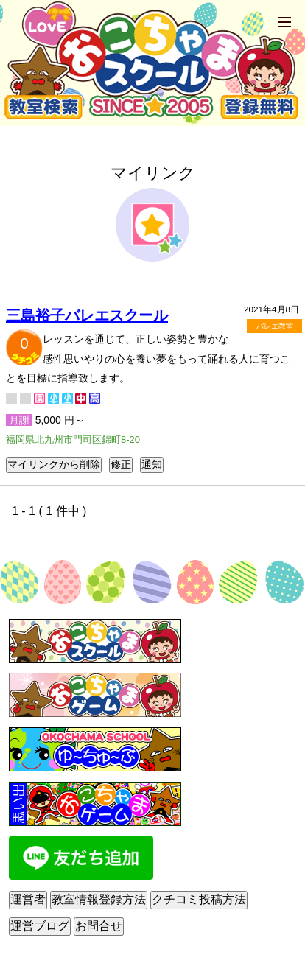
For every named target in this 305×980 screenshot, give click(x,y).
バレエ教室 (275, 326)
